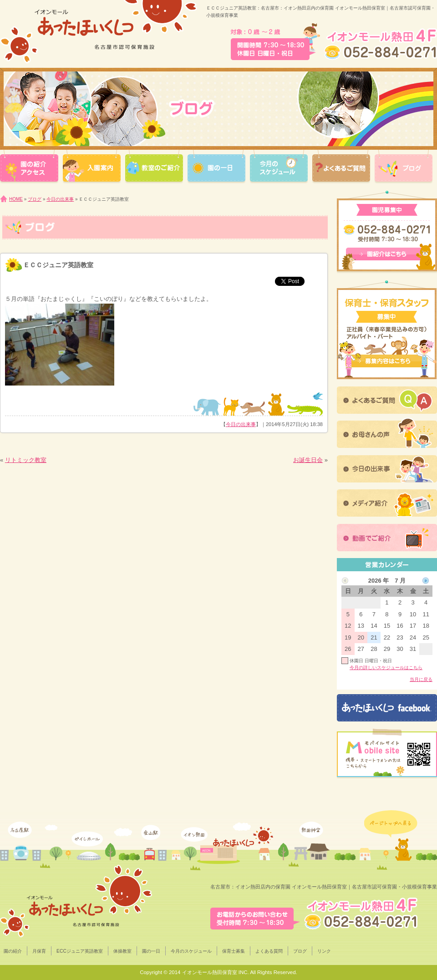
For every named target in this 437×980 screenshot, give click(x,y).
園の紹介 (13, 951)
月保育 (39, 951)
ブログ (35, 199)
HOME (16, 199)
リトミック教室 (26, 460)
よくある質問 (269, 951)
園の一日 (151, 951)
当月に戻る (421, 679)
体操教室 (122, 951)
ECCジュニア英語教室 (80, 951)
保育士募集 (234, 951)
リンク (324, 951)
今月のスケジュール (191, 951)
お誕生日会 (308, 460)
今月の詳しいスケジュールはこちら (386, 668)
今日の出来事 (60, 199)
